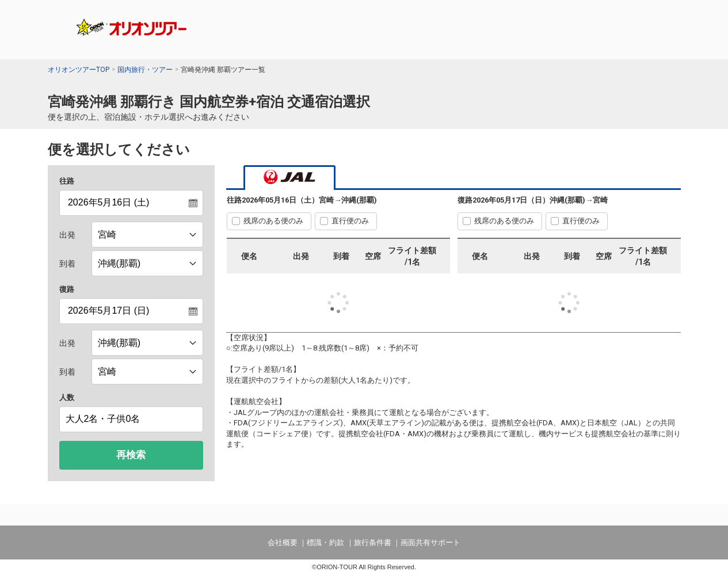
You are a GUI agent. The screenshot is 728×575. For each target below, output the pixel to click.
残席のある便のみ (273, 221)
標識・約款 (325, 542)
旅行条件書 (373, 542)
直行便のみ (350, 221)
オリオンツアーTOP (79, 70)
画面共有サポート (430, 542)
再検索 (131, 455)
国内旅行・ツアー (145, 70)
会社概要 (283, 542)
